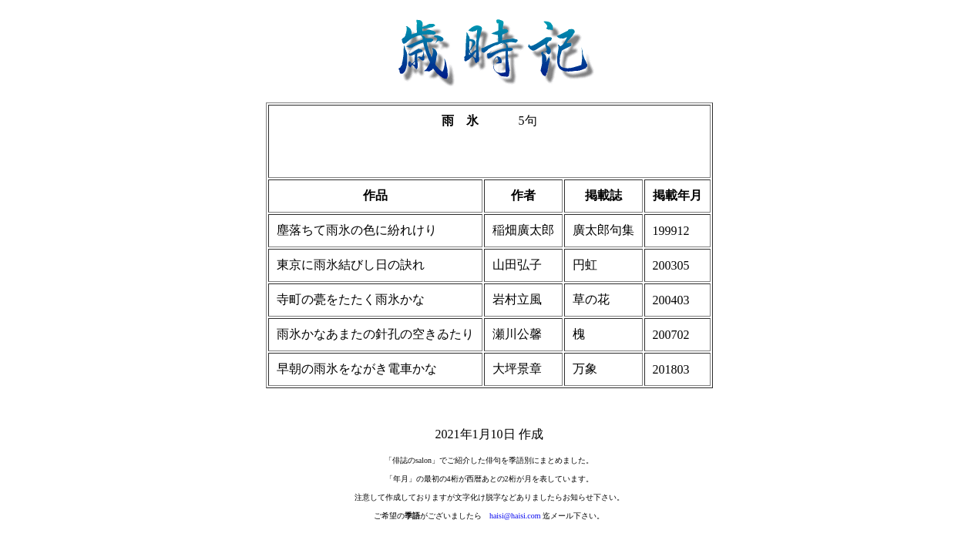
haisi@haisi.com (515, 516)
